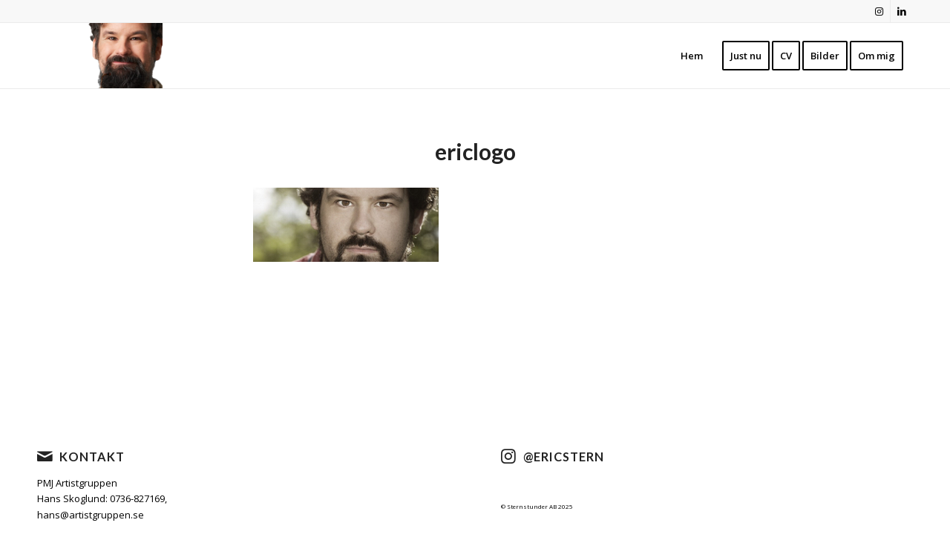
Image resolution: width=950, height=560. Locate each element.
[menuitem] (692, 56)
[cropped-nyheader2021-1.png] (119, 56)
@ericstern (564, 457)
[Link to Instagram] (879, 11)
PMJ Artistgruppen (77, 483)
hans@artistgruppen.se (91, 515)
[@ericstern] (508, 456)
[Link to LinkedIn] (902, 11)
